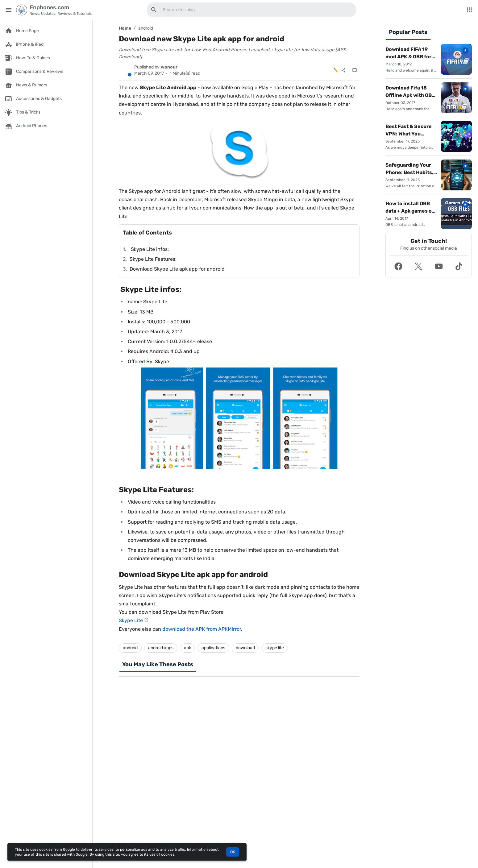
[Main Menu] (9, 10)
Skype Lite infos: (149, 249)
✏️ (336, 70)
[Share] (343, 70)
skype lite (275, 648)
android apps (161, 648)
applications (213, 648)
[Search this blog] (154, 10)
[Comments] (355, 70)
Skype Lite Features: (153, 259)
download (245, 648)
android (146, 28)
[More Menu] (469, 10)
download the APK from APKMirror (202, 629)
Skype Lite (131, 620)
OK (233, 852)
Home (125, 28)
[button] (398, 266)
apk (187, 648)
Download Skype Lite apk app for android (177, 269)
